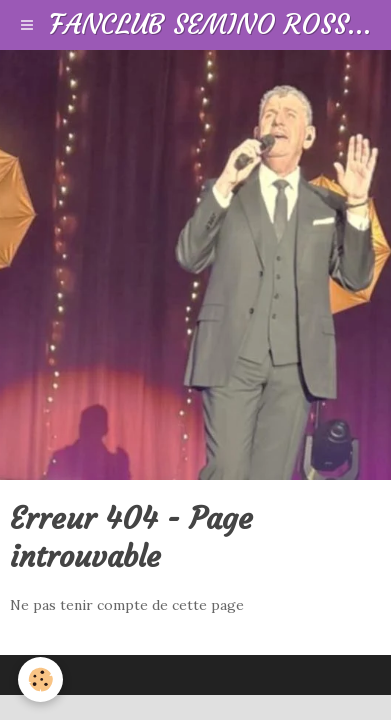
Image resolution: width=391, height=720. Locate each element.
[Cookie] (40, 679)
